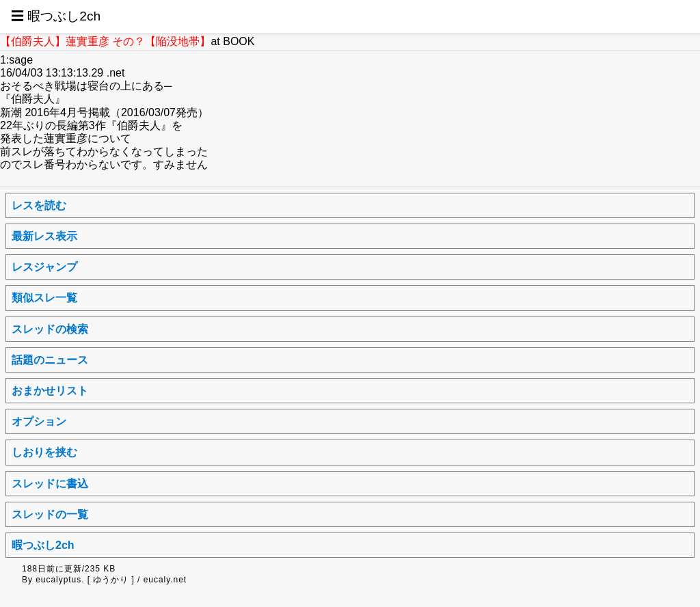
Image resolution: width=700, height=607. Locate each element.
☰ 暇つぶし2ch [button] (56, 16)
